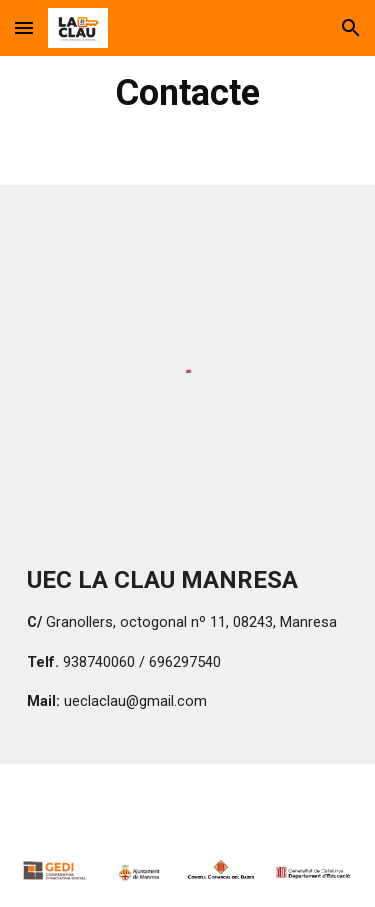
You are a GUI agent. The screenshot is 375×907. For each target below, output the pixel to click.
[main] (188, 92)
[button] (24, 27)
